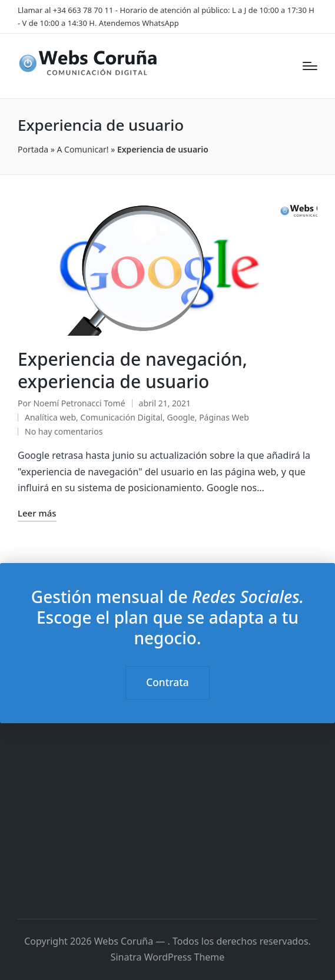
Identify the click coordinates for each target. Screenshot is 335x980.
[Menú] (310, 66)
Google (180, 417)
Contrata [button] (167, 682)
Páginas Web (224, 417)
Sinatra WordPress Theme (168, 957)
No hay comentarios (64, 431)
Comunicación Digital (121, 417)
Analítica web (50, 417)
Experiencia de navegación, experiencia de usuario (132, 370)
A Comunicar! (83, 149)
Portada (33, 149)
